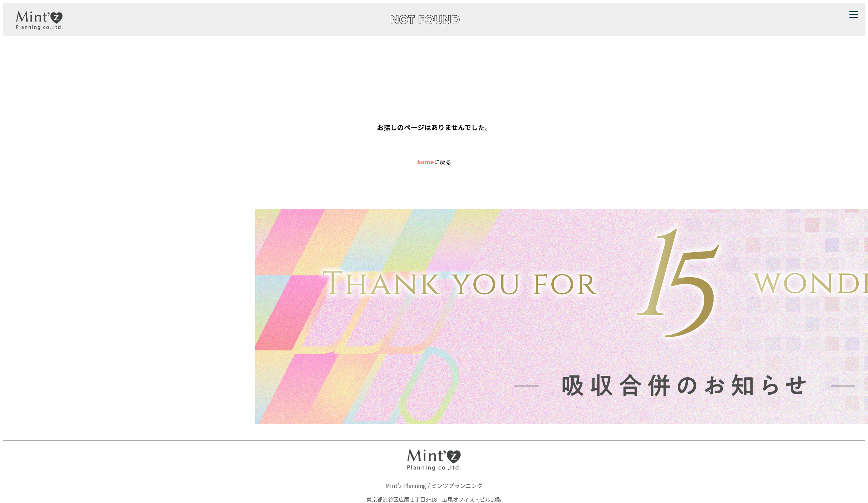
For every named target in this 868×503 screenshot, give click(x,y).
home (426, 162)
